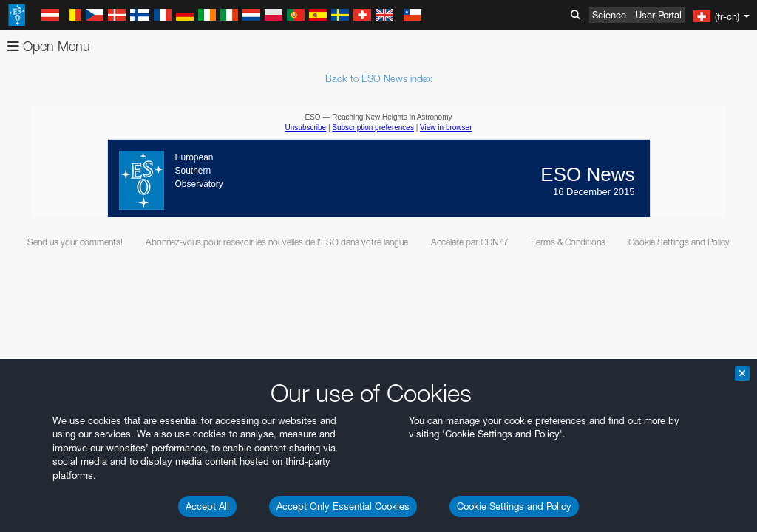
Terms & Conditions (568, 242)
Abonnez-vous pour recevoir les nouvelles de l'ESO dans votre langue (277, 242)
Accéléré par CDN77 (470, 242)
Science (609, 15)
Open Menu (49, 46)
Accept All (207, 506)
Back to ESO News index (378, 78)
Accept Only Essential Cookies (343, 506)
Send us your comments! (75, 242)
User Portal (658, 15)
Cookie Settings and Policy (514, 506)
